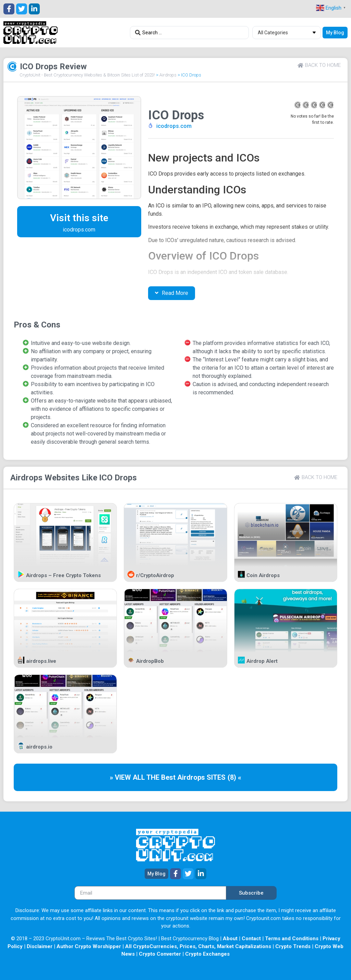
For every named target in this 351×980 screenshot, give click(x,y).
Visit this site (79, 218)
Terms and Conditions (292, 939)
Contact (251, 939)
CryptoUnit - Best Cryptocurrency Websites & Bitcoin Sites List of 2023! (87, 75)
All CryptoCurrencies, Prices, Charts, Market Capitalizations (198, 946)
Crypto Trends (293, 946)
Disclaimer (40, 946)
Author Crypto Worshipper (89, 946)
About (230, 939)
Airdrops (168, 75)
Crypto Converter (160, 954)
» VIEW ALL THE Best (143, 777)
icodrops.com (174, 126)
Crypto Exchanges (207, 954)
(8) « (234, 777)
